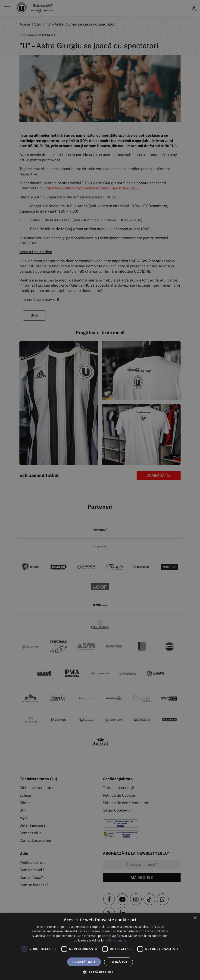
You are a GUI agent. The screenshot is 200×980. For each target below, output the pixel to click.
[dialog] (100, 946)
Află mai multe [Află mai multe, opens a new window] (116, 940)
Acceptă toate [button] (84, 962)
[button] (100, 972)
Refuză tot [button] (119, 962)
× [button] (195, 918)
